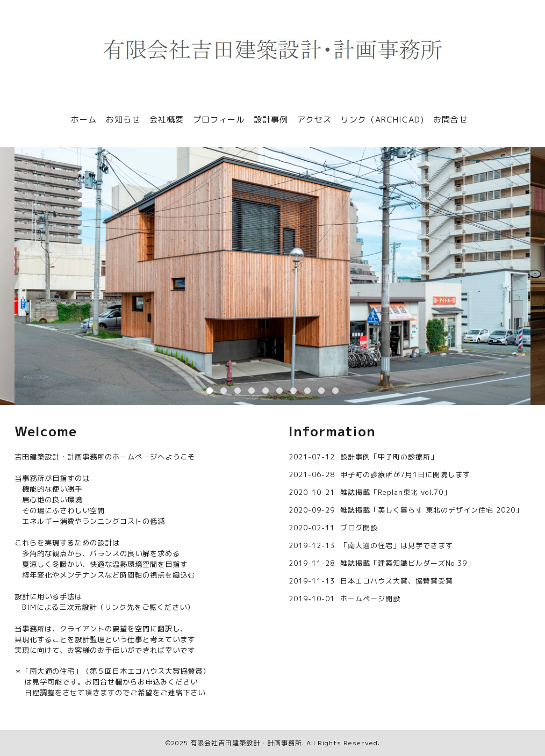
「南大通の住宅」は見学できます (397, 545)
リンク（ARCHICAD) (382, 120)
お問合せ (450, 120)
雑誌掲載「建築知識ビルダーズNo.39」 (407, 563)
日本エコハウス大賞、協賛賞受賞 (397, 581)
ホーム (84, 120)
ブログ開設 (359, 528)
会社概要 (167, 120)
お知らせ (123, 120)
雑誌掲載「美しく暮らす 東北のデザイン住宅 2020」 (432, 510)
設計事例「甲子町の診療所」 (389, 457)
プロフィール (219, 120)
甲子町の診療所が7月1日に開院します (405, 474)
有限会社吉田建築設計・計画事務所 (246, 743)
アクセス (314, 120)
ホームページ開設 (370, 599)
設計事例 (271, 120)
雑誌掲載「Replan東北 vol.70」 (396, 492)
